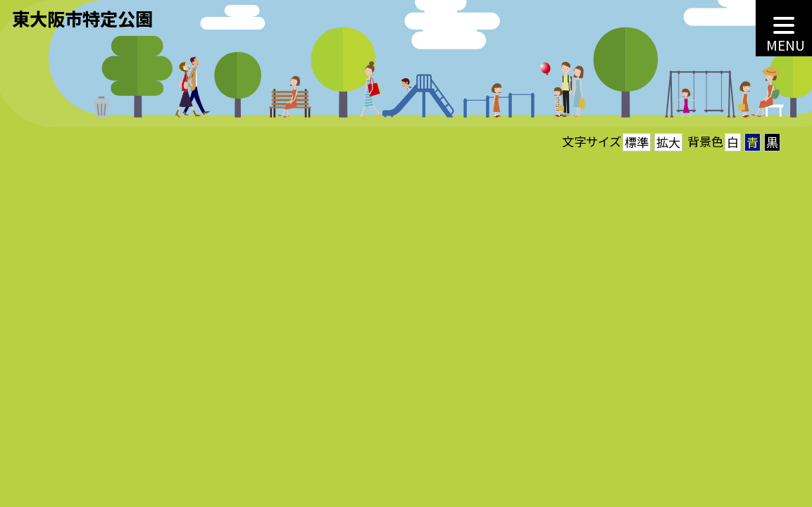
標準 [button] (637, 142)
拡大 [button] (668, 142)
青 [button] (752, 142)
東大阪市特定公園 (82, 18)
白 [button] (733, 142)
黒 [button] (772, 142)
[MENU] (784, 28)
